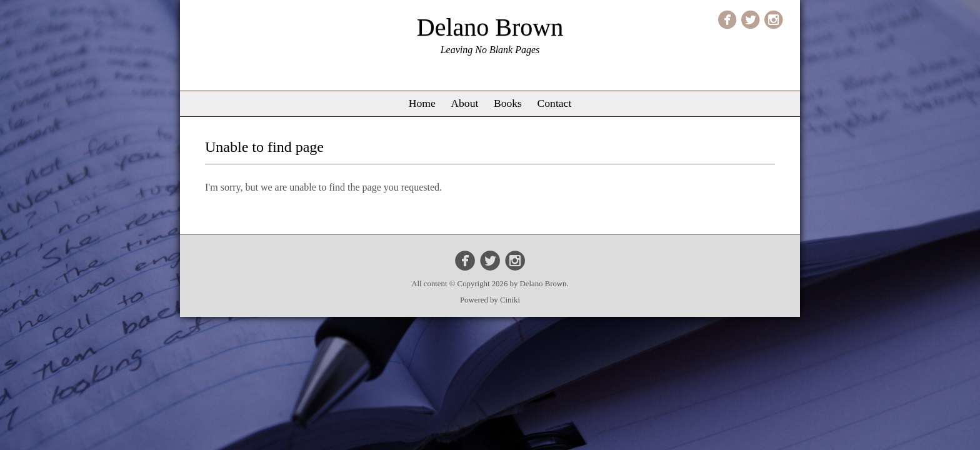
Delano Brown (490, 27)
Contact (555, 103)
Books (508, 103)
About (464, 103)
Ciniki (510, 300)
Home (422, 103)
